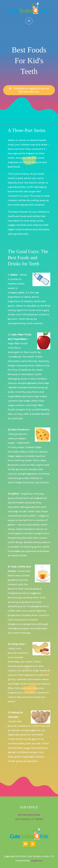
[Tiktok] (33, 844)
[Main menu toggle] (29, 21)
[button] (29, 90)
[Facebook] (25, 844)
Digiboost (37, 861)
